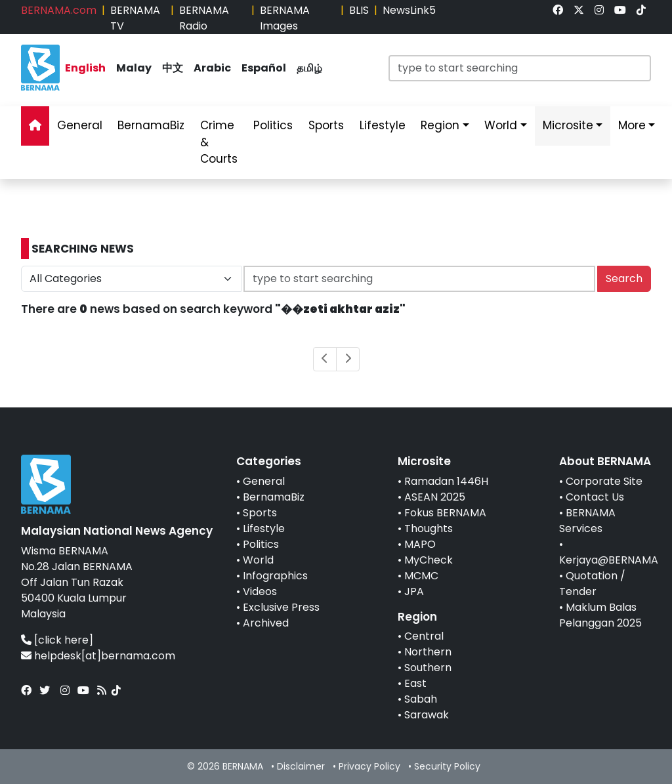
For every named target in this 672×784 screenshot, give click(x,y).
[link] (558, 10)
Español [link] (264, 68)
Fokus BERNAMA (445, 513)
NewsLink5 (409, 10)
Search (624, 279)
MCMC (421, 576)
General (264, 481)
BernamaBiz (274, 497)
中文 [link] (173, 68)
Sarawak (427, 715)
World (258, 560)
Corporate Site (604, 481)
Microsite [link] (568, 125)
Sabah (421, 699)
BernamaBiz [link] (151, 125)
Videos (260, 591)
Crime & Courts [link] (219, 142)
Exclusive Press (281, 607)
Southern (428, 668)
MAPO (420, 544)
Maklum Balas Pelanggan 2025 (600, 615)
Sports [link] (326, 125)
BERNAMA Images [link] (285, 18)
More (632, 125)
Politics (261, 544)
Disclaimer (301, 766)
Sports (260, 513)
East (415, 683)
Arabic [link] (212, 68)
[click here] (64, 640)
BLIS (359, 10)
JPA (414, 591)
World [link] (501, 125)
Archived (266, 623)
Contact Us (595, 497)
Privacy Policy (369, 766)
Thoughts (429, 528)
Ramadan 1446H (446, 481)
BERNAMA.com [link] (59, 10)
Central (424, 636)
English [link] (85, 68)
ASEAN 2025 (435, 497)
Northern (428, 652)
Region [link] (440, 125)
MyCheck (429, 560)
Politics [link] (273, 125)
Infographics (275, 576)
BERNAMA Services (587, 521)
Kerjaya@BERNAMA (609, 560)
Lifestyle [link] (383, 125)
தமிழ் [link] (309, 68)
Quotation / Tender (592, 584)
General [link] (80, 125)
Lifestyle (264, 528)
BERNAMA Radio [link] (204, 18)
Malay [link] (134, 68)
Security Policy (447, 766)
